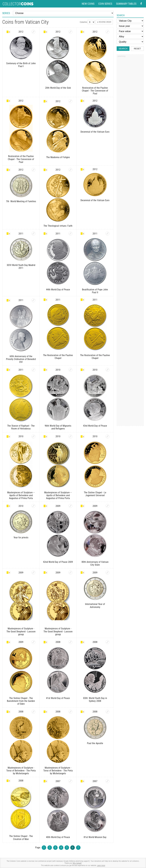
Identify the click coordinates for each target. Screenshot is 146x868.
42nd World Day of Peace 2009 (58, 562)
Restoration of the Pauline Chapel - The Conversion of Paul (95, 91)
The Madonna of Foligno (58, 157)
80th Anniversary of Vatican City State (95, 563)
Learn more (101, 865)
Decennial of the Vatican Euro (95, 132)
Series (6, 13)
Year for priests (21, 537)
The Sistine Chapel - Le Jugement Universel (95, 494)
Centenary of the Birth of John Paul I (21, 65)
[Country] (130, 21)
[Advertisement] (130, 104)
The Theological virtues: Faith (58, 226)
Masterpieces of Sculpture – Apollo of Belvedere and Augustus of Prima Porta (21, 495)
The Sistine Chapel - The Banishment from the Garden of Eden (21, 701)
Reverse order (104, 22)
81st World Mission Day (95, 837)
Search (123, 49)
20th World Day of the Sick (58, 88)
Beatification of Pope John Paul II (95, 291)
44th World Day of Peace (58, 290)
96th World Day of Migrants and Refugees (58, 427)
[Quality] (130, 42)
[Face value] (130, 31)
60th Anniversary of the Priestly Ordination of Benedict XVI (21, 359)
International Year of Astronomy (95, 606)
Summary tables (126, 4)
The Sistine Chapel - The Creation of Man (21, 838)
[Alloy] (130, 37)
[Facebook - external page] (141, 4)
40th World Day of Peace (58, 837)
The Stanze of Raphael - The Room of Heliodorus (21, 427)
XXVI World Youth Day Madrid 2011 (21, 267)
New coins (88, 4)
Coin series (105, 4)
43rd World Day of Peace (95, 426)
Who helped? (77, 863)
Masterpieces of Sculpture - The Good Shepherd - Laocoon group (21, 631)
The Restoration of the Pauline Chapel (58, 357)
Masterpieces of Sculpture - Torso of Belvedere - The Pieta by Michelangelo (21, 771)
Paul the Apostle (95, 743)
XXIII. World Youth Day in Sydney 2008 (95, 700)
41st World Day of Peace (58, 698)
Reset (137, 49)
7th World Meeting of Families (21, 201)
